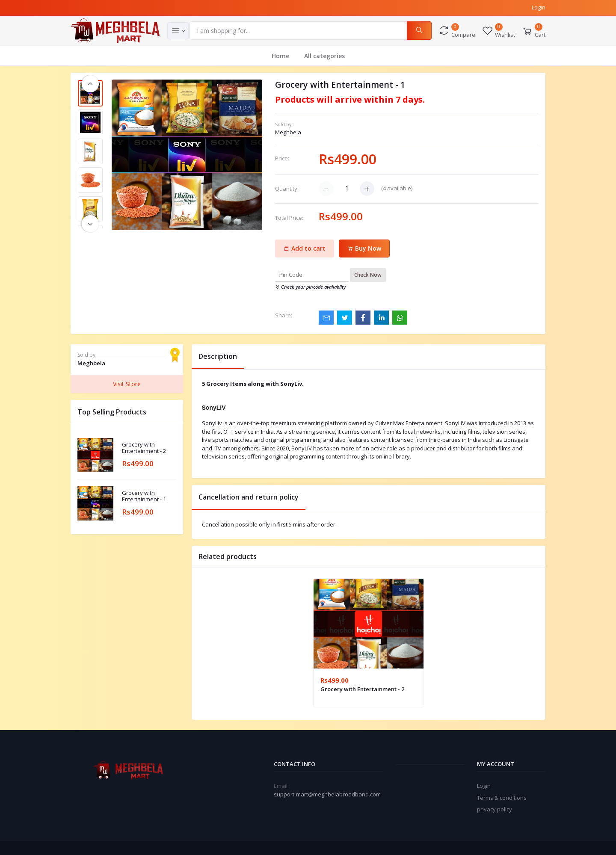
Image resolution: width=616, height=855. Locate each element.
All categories (324, 56)
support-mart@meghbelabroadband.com (327, 794)
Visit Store (127, 384)
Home (280, 56)
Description (218, 356)
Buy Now (364, 248)
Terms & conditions (502, 798)
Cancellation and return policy (249, 497)
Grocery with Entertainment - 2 (144, 448)
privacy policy (495, 809)
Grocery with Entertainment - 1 (144, 496)
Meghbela (288, 132)
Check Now (368, 275)
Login (539, 7)
